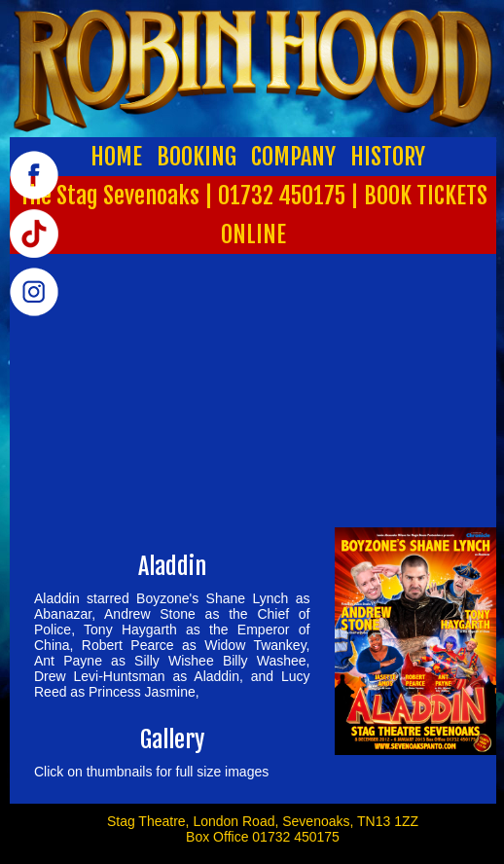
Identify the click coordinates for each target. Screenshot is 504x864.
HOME (116, 157)
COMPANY (293, 157)
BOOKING (197, 157)
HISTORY (388, 157)
